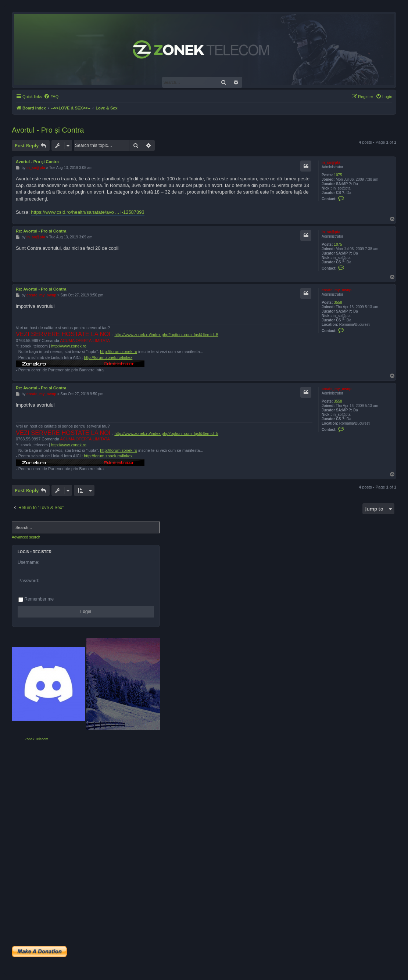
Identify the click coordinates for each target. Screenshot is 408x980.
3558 (338, 302)
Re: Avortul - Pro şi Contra (41, 231)
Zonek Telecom (36, 739)
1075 (338, 175)
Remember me (36, 599)
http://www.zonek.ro (69, 346)
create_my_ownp (337, 290)
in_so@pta (331, 163)
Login (24, 552)
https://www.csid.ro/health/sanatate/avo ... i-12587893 (88, 212)
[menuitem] (51, 97)
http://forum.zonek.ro (119, 352)
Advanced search (26, 537)
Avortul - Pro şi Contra (48, 130)
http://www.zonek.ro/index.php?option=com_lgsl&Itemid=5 (166, 335)
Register (42, 552)
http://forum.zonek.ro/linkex (108, 357)
